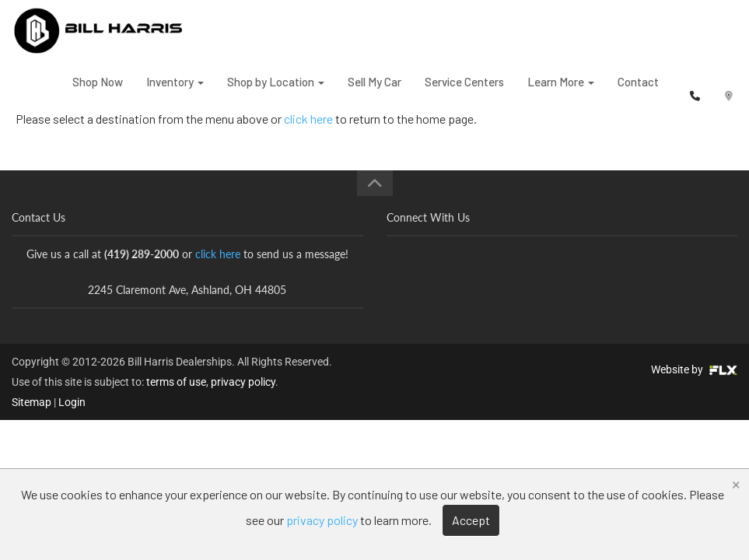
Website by (694, 369)
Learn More (561, 93)
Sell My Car (374, 93)
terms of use (176, 382)
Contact (638, 93)
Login (72, 402)
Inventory (175, 93)
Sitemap (31, 402)
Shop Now (98, 93)
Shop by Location (276, 93)
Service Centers (464, 93)
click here (218, 254)
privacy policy (243, 382)
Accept (471, 520)
